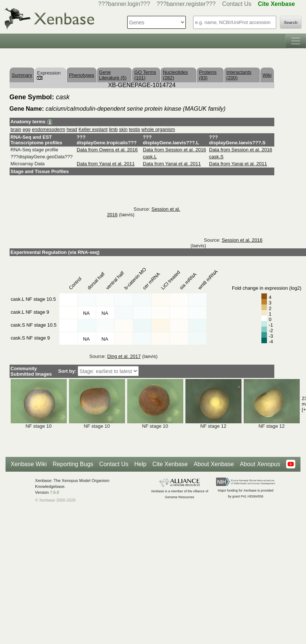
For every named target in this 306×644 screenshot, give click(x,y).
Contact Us (237, 4)
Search (291, 23)
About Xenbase (214, 464)
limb (113, 129)
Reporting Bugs (73, 464)
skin (123, 129)
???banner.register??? (186, 4)
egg (27, 129)
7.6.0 (54, 492)
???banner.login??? (124, 4)
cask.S (216, 157)
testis (135, 129)
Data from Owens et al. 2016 (107, 150)
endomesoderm (48, 129)
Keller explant (93, 129)
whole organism (158, 129)
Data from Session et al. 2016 (175, 150)
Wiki (267, 75)
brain (16, 129)
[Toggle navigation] (296, 41)
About (260, 464)
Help (140, 464)
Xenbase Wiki (29, 464)
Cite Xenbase (170, 464)
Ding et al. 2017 (124, 356)
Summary (22, 75)
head (72, 129)
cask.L (150, 157)
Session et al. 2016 (242, 240)
